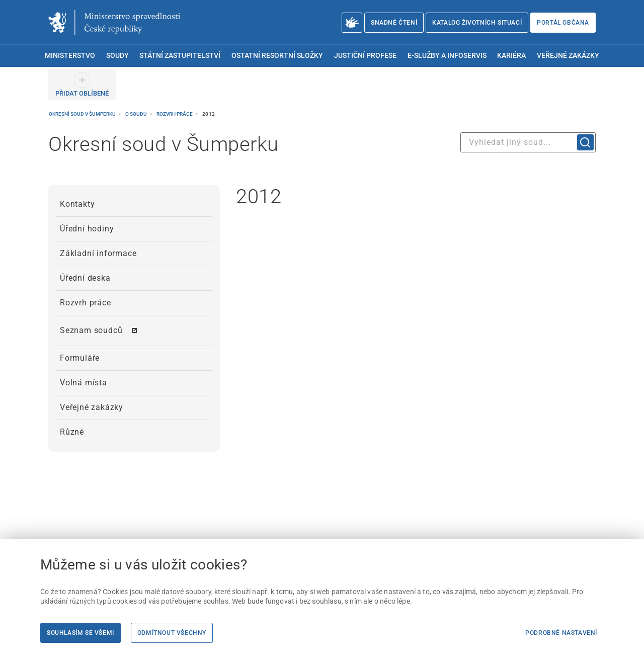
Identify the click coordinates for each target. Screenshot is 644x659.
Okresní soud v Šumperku (83, 114)
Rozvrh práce (175, 114)
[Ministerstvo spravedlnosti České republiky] (114, 23)
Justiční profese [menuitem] (365, 56)
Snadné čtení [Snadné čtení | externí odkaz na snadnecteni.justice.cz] (394, 23)
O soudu (137, 114)
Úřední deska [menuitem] (85, 278)
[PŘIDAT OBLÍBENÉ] (82, 85)
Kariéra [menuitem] (511, 56)
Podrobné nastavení (561, 633)
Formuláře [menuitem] (80, 358)
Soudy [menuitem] (117, 56)
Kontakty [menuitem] (77, 204)
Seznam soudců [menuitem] (91, 330)
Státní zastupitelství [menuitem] (180, 56)
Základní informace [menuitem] (98, 253)
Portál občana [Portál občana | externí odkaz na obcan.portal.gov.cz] (563, 23)
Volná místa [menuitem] (84, 383)
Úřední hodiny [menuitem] (87, 229)
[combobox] (528, 142)
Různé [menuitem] (72, 432)
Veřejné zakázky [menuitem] (568, 56)
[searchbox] (528, 142)
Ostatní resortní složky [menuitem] (277, 56)
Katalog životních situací (477, 23)
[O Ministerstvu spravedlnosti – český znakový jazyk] (352, 23)
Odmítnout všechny (172, 633)
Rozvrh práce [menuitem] (86, 303)
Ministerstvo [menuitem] (70, 56)
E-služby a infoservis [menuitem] (447, 56)
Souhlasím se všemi (80, 633)
